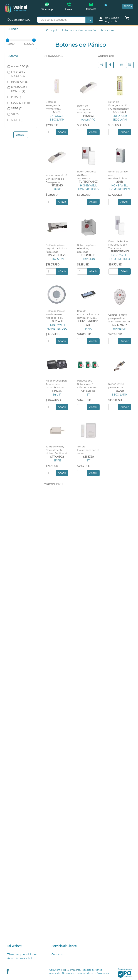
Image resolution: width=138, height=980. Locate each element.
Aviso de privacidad (19, 958)
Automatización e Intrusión (79, 30)
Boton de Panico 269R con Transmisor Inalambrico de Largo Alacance (87, 178)
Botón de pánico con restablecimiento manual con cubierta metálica (119, 178)
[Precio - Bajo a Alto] (110, 65)
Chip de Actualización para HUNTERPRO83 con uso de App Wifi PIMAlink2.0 (88, 318)
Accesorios (107, 30)
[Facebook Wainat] (106, 5)
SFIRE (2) (15, 108)
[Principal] (16, 5)
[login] (110, 20)
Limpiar (21, 135)
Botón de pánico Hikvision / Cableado (87, 249)
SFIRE (57, 189)
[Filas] (130, 65)
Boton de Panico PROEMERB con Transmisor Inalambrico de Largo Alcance (118, 248)
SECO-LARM (120, 395)
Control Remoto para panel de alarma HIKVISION (119, 318)
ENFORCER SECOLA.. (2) (17, 74)
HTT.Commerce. (72, 970)
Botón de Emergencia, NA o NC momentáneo (119, 105)
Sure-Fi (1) (15, 120)
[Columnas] (122, 65)
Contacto (57, 954)
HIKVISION (57, 259)
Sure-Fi (57, 395)
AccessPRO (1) (18, 66)
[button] (127, 19)
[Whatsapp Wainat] (47, 8)
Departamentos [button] (19, 20)
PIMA (88, 329)
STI (88, 395)
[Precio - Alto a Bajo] (102, 65)
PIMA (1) (14, 97)
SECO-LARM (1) (19, 103)
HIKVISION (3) (18, 82)
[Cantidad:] (51, 132)
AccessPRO (88, 120)
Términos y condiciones (22, 954)
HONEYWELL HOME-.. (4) (18, 89)
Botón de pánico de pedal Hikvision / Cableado (57, 249)
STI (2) (13, 114)
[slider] (8, 40)
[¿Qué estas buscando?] (61, 20)
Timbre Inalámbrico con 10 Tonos (88, 450)
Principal (51, 30)
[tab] (25, 946)
